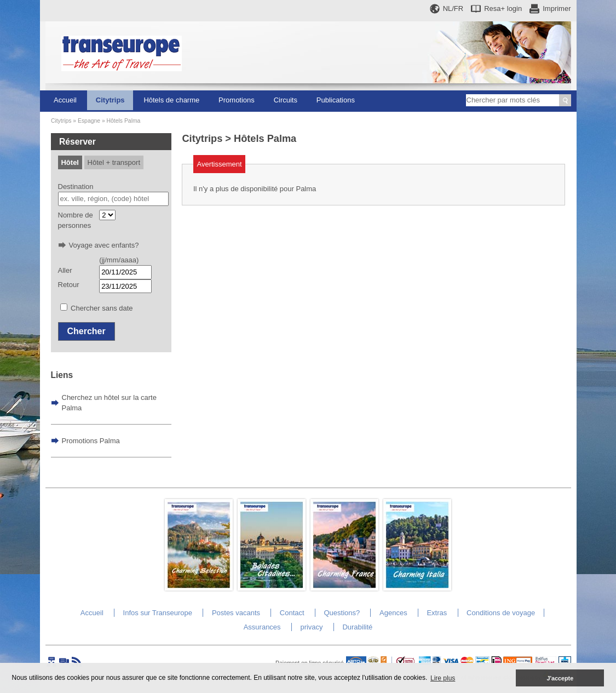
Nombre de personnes (76, 220)
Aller (65, 270)
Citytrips (110, 100)
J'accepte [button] (560, 678)
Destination (76, 187)
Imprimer (557, 8)
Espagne (89, 121)
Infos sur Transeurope (158, 613)
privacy (311, 627)
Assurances (262, 627)
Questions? (342, 613)
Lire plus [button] (443, 678)
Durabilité (357, 627)
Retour (69, 285)
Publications (336, 100)
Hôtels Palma (124, 121)
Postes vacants (236, 613)
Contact (292, 613)
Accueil (65, 100)
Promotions (237, 100)
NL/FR (453, 8)
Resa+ (503, 8)
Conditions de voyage (501, 613)
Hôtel (70, 162)
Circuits (286, 100)
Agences (393, 613)
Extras (437, 613)
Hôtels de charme (171, 100)
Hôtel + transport (114, 162)
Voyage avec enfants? (104, 245)
